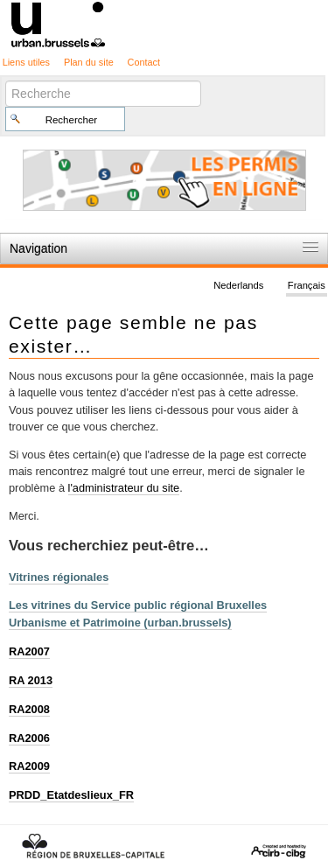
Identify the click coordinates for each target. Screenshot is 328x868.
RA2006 (29, 738)
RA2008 (29, 709)
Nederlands (238, 285)
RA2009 (29, 766)
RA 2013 (31, 680)
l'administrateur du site (124, 488)
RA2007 (29, 651)
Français (307, 285)
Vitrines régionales (59, 577)
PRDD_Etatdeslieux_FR (71, 795)
